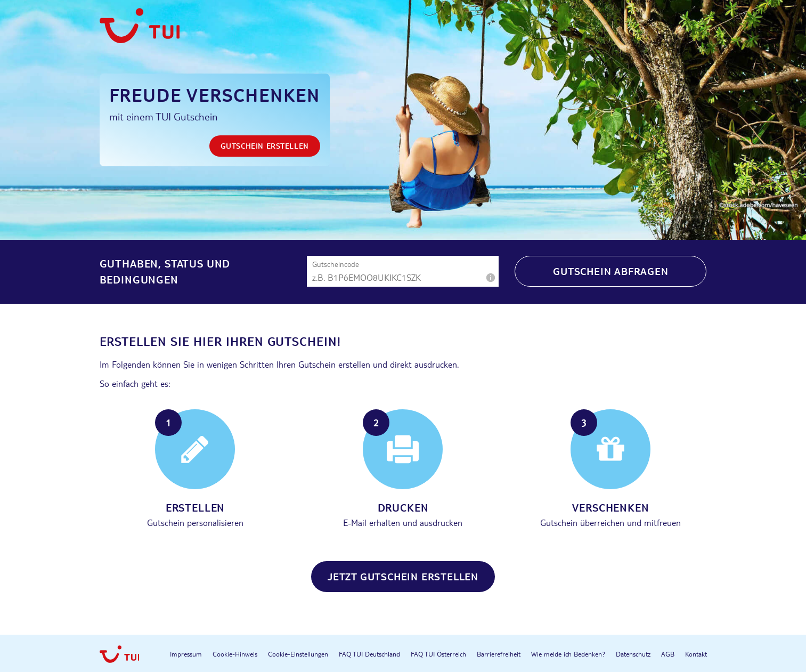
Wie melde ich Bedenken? (568, 654)
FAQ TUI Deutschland (369, 654)
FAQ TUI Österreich (438, 654)
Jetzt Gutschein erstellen (403, 576)
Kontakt (696, 654)
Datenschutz (633, 654)
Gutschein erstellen (265, 146)
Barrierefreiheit (499, 654)
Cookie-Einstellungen (298, 654)
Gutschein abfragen (610, 271)
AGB (668, 654)
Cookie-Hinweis (235, 654)
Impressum (186, 654)
